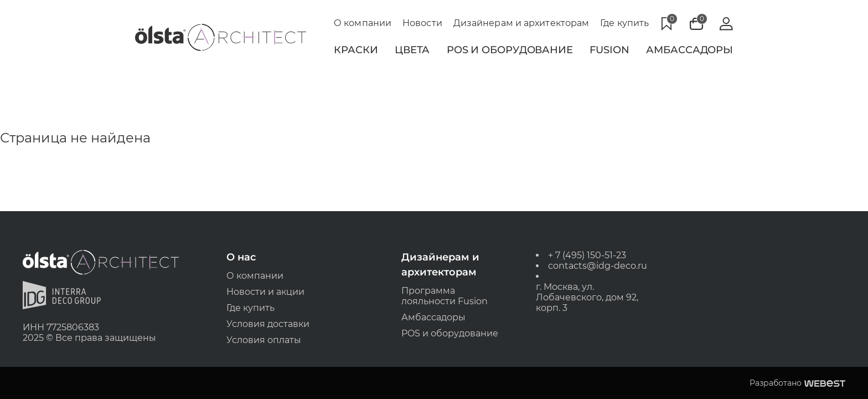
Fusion (609, 50)
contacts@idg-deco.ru (597, 265)
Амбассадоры (689, 50)
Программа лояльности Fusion (445, 295)
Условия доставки (268, 324)
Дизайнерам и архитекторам (521, 23)
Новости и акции (266, 291)
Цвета (412, 50)
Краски (356, 50)
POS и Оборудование (510, 50)
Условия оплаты (264, 340)
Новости (422, 23)
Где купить (624, 23)
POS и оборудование (450, 333)
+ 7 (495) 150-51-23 (587, 255)
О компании (363, 23)
